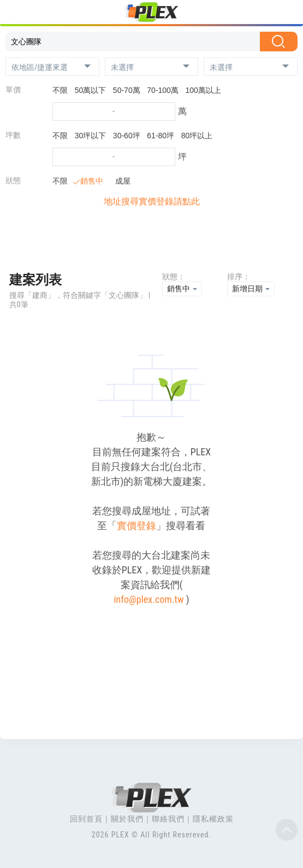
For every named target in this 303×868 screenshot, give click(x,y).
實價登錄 (136, 526)
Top (287, 830)
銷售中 (89, 181)
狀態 (13, 180)
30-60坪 (127, 136)
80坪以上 (197, 136)
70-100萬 (163, 90)
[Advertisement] (151, 243)
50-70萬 (127, 90)
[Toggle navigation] (15, 13)
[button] (52, 67)
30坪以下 (91, 136)
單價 (13, 90)
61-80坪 (161, 136)
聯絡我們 (168, 819)
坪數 (13, 135)
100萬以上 (203, 90)
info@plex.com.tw (148, 599)
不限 (60, 90)
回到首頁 (86, 819)
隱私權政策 (213, 819)
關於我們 (127, 819)
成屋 (120, 181)
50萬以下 (91, 90)
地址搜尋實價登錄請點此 (152, 201)
